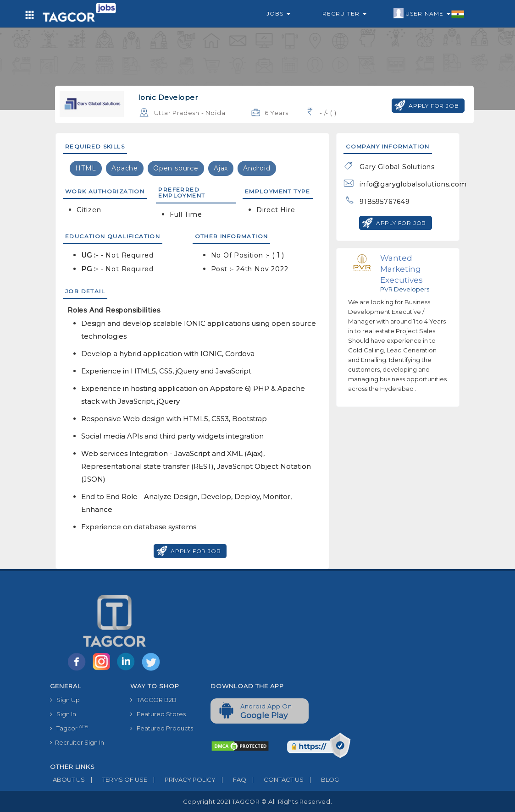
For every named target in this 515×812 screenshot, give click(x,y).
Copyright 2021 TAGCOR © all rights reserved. (257, 801)
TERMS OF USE (116, 779)
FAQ (231, 779)
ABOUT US (67, 779)
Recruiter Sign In (77, 742)
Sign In (63, 714)
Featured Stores (158, 714)
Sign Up (65, 700)
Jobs (278, 14)
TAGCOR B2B (153, 700)
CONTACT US (275, 779)
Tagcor (69, 728)
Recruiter (344, 14)
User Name (429, 14)
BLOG (321, 779)
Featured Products (162, 728)
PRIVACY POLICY (181, 779)
